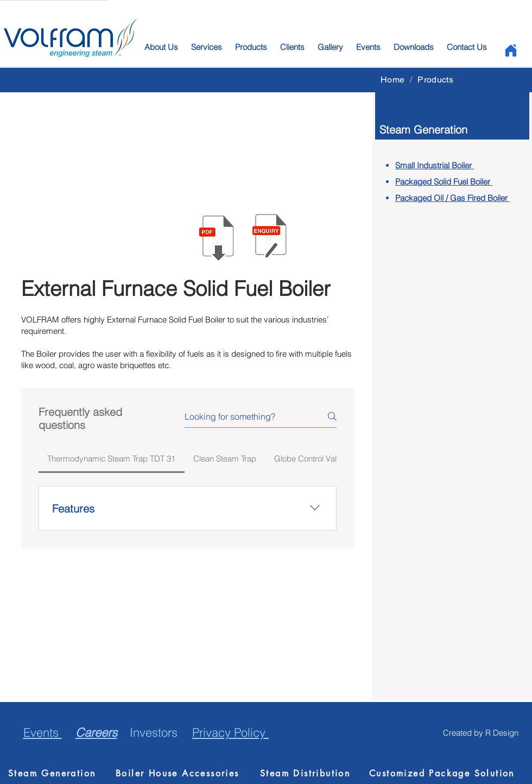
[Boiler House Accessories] (183, 773)
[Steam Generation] (57, 773)
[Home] (511, 50)
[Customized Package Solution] (444, 773)
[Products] (435, 79)
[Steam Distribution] (309, 773)
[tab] (112, 459)
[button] (269, 236)
